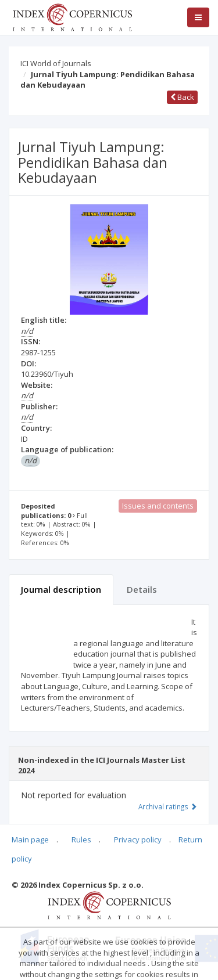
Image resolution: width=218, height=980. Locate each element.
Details (142, 589)
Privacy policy (138, 840)
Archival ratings (168, 806)
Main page (30, 840)
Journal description (61, 589)
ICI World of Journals (56, 63)
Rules (81, 840)
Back (182, 97)
